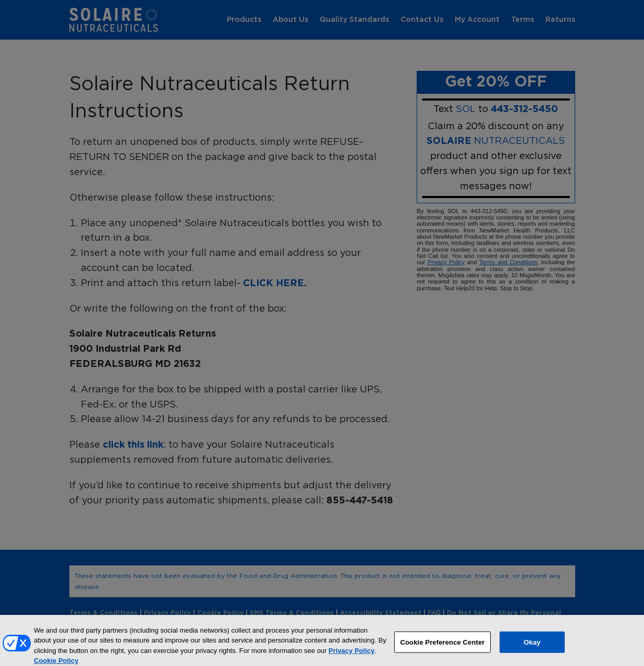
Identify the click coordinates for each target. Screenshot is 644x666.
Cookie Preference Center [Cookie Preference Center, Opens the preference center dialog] (442, 645)
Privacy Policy (351, 654)
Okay (532, 645)
